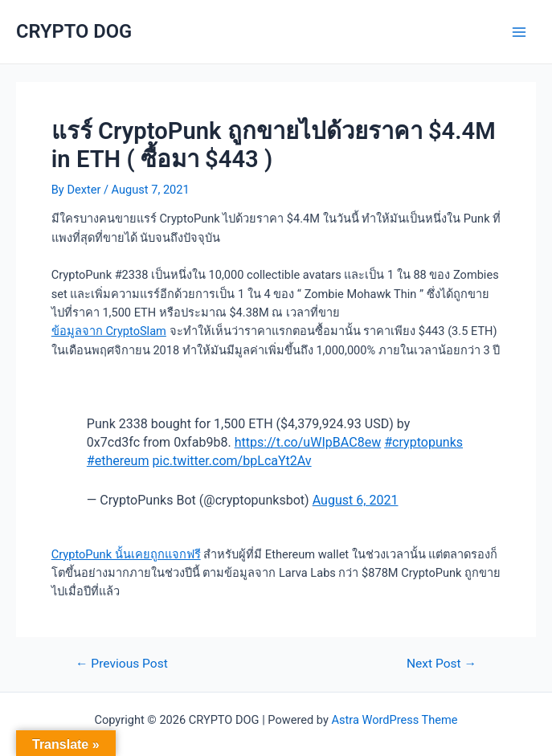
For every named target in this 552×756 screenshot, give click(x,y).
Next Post (442, 664)
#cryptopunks (423, 442)
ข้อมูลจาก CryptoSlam (109, 331)
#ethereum (118, 461)
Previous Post (122, 664)
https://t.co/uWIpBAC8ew (308, 442)
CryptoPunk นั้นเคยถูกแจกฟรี (126, 554)
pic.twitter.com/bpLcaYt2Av (232, 461)
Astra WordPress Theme (394, 720)
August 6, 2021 (356, 500)
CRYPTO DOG (74, 31)
